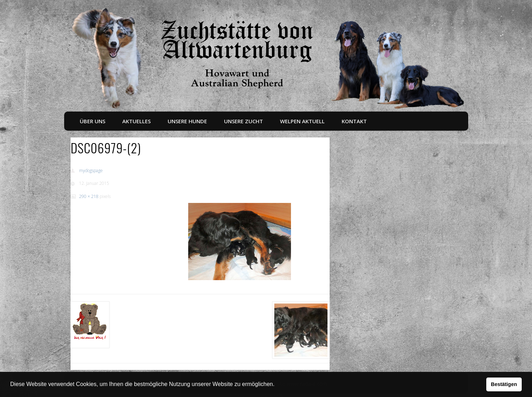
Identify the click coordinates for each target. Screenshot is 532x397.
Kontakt (354, 121)
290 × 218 (89, 196)
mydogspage (91, 171)
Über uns (93, 121)
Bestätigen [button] (504, 384)
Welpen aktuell (302, 121)
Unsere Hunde (187, 121)
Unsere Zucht (243, 121)
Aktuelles (136, 121)
